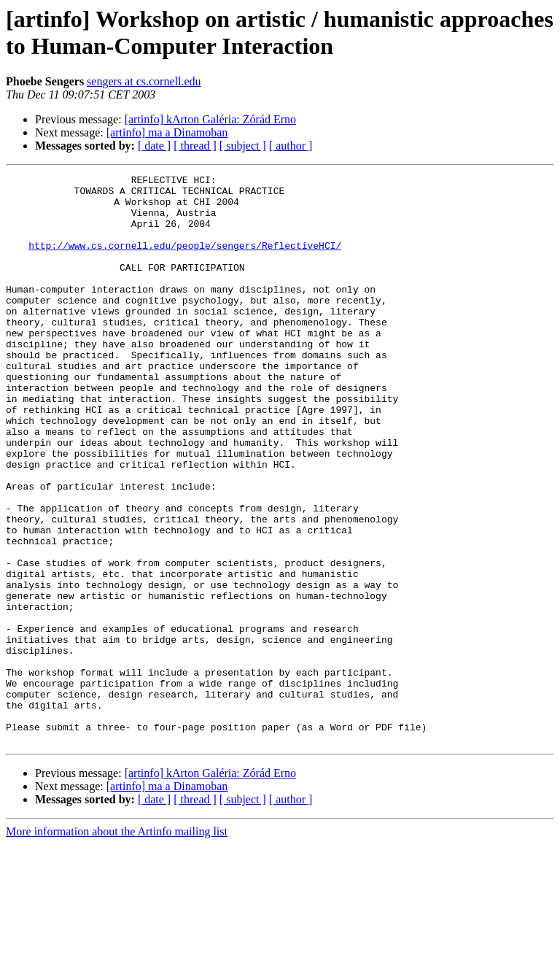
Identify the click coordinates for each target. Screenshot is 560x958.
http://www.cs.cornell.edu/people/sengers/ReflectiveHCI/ (185, 260)
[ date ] (154, 146)
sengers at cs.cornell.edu (144, 81)
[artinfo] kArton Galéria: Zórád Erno (210, 119)
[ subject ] (243, 146)
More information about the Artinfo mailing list (117, 945)
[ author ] (291, 146)
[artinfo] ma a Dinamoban (167, 132)
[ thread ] (195, 146)
